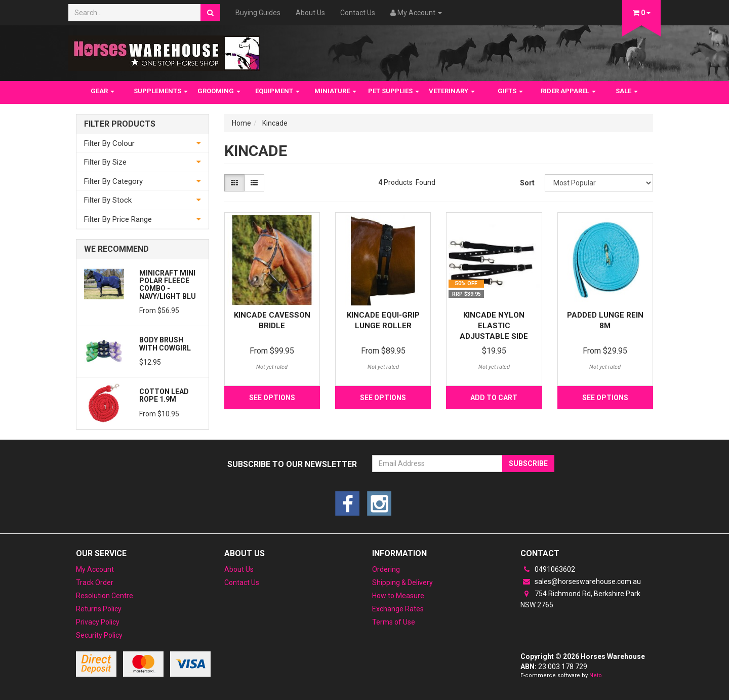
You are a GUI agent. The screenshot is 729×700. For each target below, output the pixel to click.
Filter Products (120, 124)
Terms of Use (394, 622)
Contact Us (358, 13)
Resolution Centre (105, 596)
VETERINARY (452, 91)
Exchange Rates (398, 609)
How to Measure (398, 596)
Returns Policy (99, 609)
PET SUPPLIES (394, 91)
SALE (627, 91)
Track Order (95, 582)
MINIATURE (335, 91)
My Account (95, 569)
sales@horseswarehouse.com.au (581, 581)
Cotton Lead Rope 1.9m (164, 395)
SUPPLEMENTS (161, 91)
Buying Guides (258, 13)
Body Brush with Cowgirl (165, 344)
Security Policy (99, 635)
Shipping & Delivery (402, 582)
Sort (527, 183)
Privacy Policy (98, 622)
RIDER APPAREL (568, 91)
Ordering (386, 569)
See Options (272, 398)
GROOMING (219, 91)
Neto (596, 675)
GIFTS (510, 91)
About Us (310, 13)
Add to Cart (494, 398)
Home (241, 123)
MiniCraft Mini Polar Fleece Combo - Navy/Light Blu (168, 285)
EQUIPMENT (277, 91)
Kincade (275, 123)
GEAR (103, 91)
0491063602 (548, 569)
